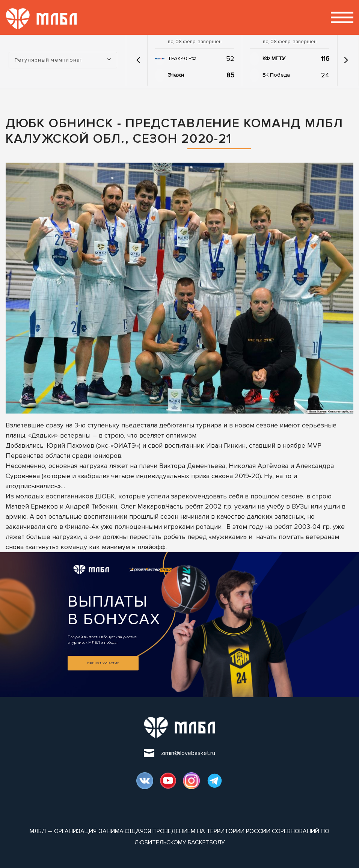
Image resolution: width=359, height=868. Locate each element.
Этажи (176, 75)
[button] (139, 60)
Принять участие (103, 663)
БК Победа (276, 75)
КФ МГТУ (274, 58)
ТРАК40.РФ (182, 58)
